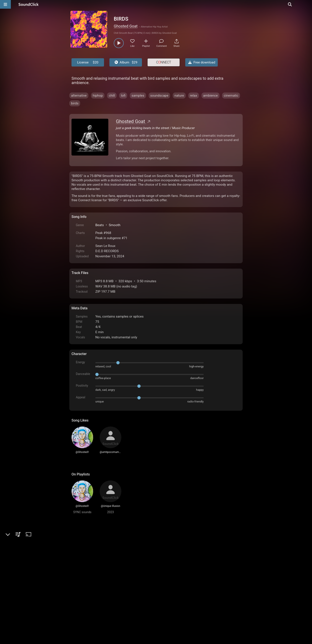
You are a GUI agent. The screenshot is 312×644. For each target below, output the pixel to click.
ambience (210, 96)
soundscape (159, 96)
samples (138, 96)
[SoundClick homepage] (29, 4)
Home (78, 595)
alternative (79, 96)
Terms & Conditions (111, 595)
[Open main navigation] (5, 4)
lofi (123, 96)
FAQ (90, 595)
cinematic (231, 96)
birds (75, 103)
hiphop (98, 96)
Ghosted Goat (126, 26)
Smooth (115, 225)
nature (179, 96)
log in (104, 547)
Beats (100, 225)
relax (194, 96)
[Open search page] (308, 4)
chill (112, 96)
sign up (89, 547)
